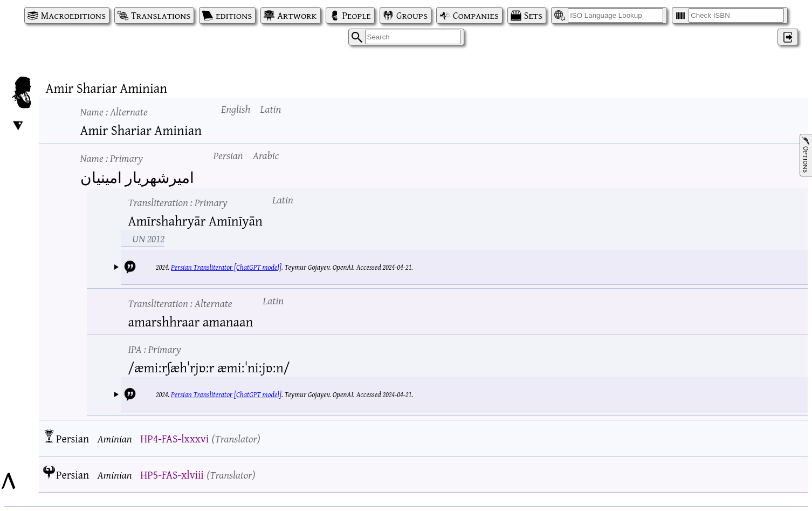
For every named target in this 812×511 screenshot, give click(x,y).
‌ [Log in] (788, 37)
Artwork (297, 15)
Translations (161, 15)
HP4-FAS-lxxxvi (174, 438)
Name (114, 111)
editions (234, 15)
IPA (155, 349)
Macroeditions (73, 15)
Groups (412, 15)
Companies (476, 15)
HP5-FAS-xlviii (172, 475)
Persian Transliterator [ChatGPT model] (226, 267)
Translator (236, 438)
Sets (533, 15)
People (357, 15)
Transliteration (178, 202)
